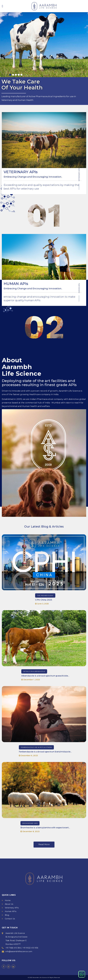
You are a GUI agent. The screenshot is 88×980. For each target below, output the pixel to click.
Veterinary (7, 100)
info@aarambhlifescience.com (19, 951)
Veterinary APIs (12, 908)
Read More (44, 844)
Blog (7, 915)
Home (8, 900)
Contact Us (10, 919)
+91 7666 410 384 (13, 948)
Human (22, 100)
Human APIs (11, 911)
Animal (14, 406)
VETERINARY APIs (21, 172)
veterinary (27, 189)
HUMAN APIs (16, 284)
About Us (9, 904)
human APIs (32, 300)
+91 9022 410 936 (30, 948)
